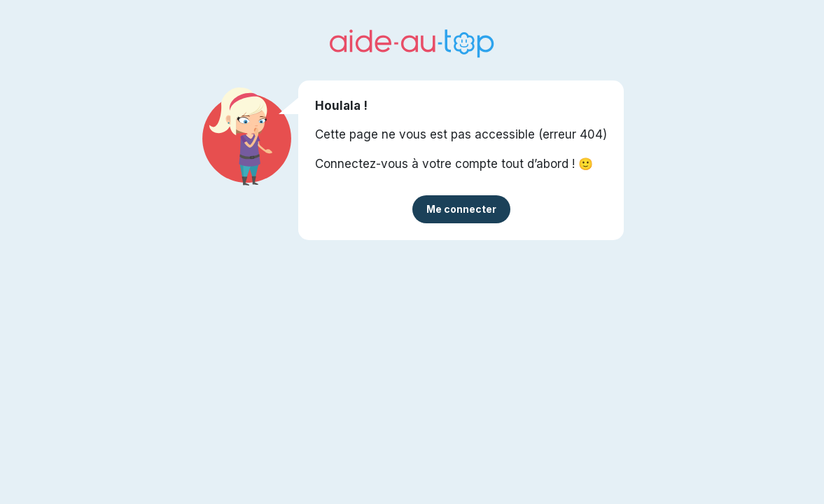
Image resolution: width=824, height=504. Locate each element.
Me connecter (461, 209)
